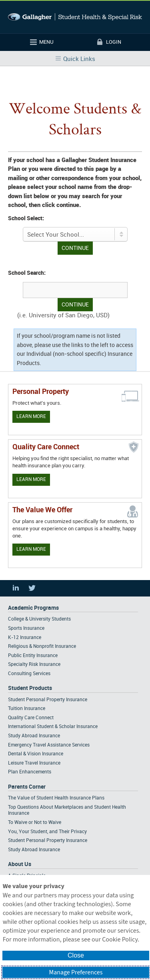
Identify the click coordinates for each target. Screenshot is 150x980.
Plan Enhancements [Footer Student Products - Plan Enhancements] (30, 772)
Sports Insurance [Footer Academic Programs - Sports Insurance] (26, 628)
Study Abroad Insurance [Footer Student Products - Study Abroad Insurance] (34, 736)
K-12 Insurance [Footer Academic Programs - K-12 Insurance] (25, 638)
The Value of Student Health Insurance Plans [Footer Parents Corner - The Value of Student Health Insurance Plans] (56, 798)
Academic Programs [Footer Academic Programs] (33, 608)
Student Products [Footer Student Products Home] (30, 688)
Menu (46, 42)
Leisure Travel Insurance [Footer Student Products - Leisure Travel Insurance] (34, 763)
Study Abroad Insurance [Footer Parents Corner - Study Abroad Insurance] (34, 850)
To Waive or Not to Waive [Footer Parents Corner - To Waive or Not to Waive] (35, 823)
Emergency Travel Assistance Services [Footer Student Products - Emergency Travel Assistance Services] (49, 745)
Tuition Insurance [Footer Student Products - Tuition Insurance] (27, 709)
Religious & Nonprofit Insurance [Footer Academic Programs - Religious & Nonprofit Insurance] (42, 646)
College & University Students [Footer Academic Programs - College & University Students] (39, 619)
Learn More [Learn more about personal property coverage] (31, 417)
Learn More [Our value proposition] (31, 549)
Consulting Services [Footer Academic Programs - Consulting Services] (29, 674)
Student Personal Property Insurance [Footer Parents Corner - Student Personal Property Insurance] (48, 841)
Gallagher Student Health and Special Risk (75, 17)
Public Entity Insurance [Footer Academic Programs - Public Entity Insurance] (33, 656)
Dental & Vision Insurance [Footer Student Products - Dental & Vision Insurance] (36, 754)
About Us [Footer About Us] (20, 864)
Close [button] (76, 955)
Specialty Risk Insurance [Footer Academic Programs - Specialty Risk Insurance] (34, 664)
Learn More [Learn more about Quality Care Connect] (31, 480)
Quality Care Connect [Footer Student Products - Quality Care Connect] (31, 718)
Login (114, 42)
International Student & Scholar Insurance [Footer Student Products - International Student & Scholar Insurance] (53, 727)
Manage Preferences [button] (76, 972)
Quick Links (79, 59)
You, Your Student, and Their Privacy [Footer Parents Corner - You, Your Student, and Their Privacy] (47, 832)
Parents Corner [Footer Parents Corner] (27, 787)
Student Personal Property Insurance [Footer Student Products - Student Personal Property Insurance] (48, 700)
